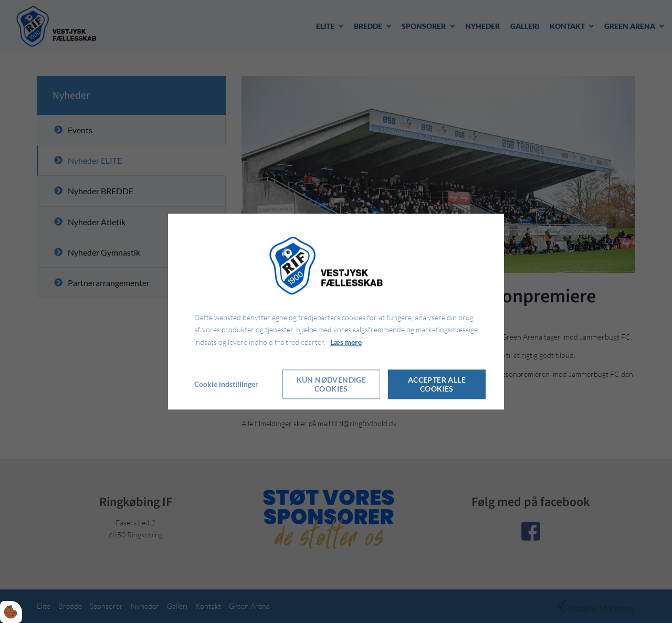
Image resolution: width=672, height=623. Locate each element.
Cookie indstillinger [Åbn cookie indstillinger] (226, 384)
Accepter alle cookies (437, 384)
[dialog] (336, 311)
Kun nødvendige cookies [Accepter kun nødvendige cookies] (332, 384)
